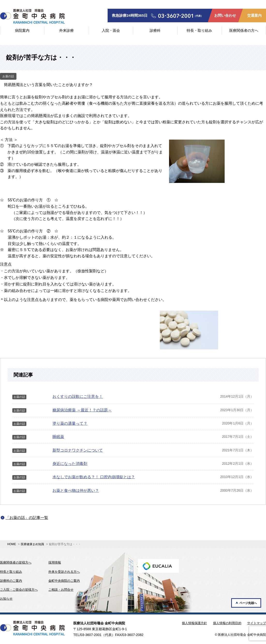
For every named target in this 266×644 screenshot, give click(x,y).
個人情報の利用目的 (227, 623)
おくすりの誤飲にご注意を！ (78, 397)
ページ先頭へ (248, 603)
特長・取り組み (199, 30)
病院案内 (22, 30)
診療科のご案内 (11, 581)
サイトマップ (257, 623)
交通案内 (254, 15)
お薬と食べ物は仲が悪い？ (76, 491)
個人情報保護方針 (194, 623)
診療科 (155, 30)
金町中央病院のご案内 (64, 581)
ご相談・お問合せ (61, 590)
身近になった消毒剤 (70, 464)
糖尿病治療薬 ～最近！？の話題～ (82, 410)
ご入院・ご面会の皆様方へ (19, 590)
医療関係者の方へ (244, 30)
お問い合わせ (225, 15)
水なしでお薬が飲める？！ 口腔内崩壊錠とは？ (94, 477)
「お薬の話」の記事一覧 (27, 518)
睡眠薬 (58, 437)
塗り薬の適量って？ (70, 423)
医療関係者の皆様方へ (16, 562)
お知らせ (6, 599)
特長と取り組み (11, 572)
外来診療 (66, 30)
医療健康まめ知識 (32, 544)
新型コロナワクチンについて (78, 450)
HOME (12, 544)
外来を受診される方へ (64, 572)
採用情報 (55, 562)
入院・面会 (111, 30)
